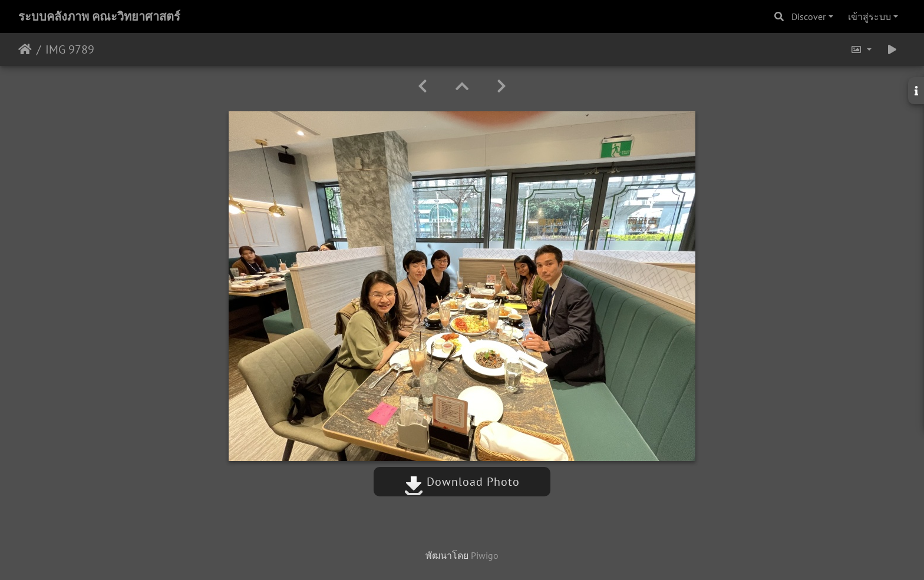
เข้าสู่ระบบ (869, 16)
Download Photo (462, 482)
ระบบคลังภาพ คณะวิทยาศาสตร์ (99, 16)
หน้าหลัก (25, 49)
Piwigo (485, 555)
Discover (808, 16)
